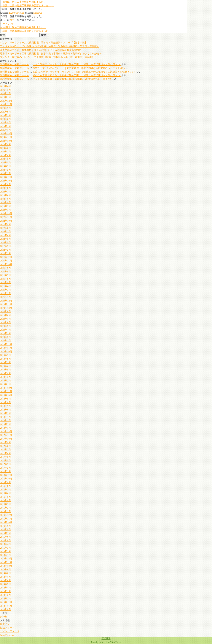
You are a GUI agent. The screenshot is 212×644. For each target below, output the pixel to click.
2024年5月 (5, 159)
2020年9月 (5, 311)
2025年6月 (5, 119)
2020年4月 (5, 330)
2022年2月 (5, 250)
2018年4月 (5, 417)
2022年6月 (5, 235)
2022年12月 (6, 213)
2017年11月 (6, 435)
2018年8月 (5, 402)
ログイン (5, 624)
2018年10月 (6, 395)
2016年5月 (5, 497)
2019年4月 (5, 373)
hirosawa (38, 13)
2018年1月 (5, 428)
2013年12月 (6, 602)
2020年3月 (5, 333)
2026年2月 (5, 93)
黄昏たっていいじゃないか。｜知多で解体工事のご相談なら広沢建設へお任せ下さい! (79, 68)
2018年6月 (5, 410)
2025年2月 (5, 126)
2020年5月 (5, 326)
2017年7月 (5, 450)
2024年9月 (5, 144)
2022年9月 (5, 224)
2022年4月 (5, 243)
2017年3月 (5, 464)
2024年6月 (5, 155)
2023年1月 (5, 210)
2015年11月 (6, 519)
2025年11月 (6, 104)
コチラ (13, 20)
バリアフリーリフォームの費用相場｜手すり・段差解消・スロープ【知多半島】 (44, 43)
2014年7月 (5, 577)
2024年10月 (6, 141)
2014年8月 (5, 573)
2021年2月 (5, 293)
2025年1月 (5, 130)
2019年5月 (5, 370)
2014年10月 (6, 566)
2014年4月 (5, 588)
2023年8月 (5, 188)
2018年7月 (5, 406)
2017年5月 (5, 457)
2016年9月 (5, 482)
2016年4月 (5, 500)
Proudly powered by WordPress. (106, 642)
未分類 (4, 617)
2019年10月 (6, 352)
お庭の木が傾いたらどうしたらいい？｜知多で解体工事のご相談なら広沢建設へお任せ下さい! (84, 72)
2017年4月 (5, 461)
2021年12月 (6, 257)
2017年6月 (5, 453)
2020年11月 (6, 304)
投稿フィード (7, 628)
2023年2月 (5, 206)
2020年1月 (5, 341)
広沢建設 (106, 638)
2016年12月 (6, 475)
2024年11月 (6, 137)
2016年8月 (5, 486)
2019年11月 (6, 348)
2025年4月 (5, 123)
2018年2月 (5, 424)
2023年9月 (5, 184)
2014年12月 (6, 559)
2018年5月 (5, 413)
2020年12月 (6, 301)
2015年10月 (6, 522)
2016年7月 (5, 490)
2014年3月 (5, 591)
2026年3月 (5, 90)
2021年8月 (5, 272)
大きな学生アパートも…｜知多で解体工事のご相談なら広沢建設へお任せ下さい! (77, 64)
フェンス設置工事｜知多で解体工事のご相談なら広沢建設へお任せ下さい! (73, 79)
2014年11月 (6, 562)
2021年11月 (6, 261)
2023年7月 (5, 192)
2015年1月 (5, 555)
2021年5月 (5, 282)
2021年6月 (5, 279)
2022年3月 (5, 246)
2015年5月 (5, 540)
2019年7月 (5, 362)
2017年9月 (5, 442)
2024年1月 (5, 173)
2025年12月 (6, 101)
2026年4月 (5, 86)
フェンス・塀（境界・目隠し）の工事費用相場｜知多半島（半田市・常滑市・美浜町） (47, 57)
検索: (3, 35)
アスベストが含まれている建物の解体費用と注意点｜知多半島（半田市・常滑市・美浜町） (50, 46)
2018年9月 (5, 399)
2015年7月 (5, 533)
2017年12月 (6, 431)
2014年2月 (5, 595)
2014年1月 (5, 599)
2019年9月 (5, 355)
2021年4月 (5, 286)
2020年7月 (5, 319)
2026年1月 (5, 97)
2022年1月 (5, 253)
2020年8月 (5, 315)
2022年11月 (6, 217)
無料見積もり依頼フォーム (15, 64)
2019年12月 (6, 344)
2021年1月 (5, 297)
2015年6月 (5, 537)
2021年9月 (5, 268)
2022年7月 (5, 232)
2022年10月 (6, 221)
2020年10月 (6, 308)
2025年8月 (5, 112)
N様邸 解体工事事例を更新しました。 (23, 2)
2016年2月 (5, 508)
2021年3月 (5, 290)
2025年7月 (5, 115)
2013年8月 (5, 609)
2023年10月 (6, 181)
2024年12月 (6, 134)
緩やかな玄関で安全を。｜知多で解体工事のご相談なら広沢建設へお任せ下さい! (77, 75)
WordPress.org (7, 635)
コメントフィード (10, 631)
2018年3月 (5, 420)
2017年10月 (6, 439)
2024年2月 (5, 170)
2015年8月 (5, 529)
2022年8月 (5, 228)
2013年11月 (6, 606)
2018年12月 (6, 388)
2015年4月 (5, 544)
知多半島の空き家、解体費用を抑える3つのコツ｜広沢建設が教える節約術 (41, 50)
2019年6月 (5, 366)
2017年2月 (5, 468)
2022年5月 (5, 239)
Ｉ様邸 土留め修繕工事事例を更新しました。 (27, 5)
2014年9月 (5, 570)
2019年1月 (5, 384)
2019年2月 (5, 381)
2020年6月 (5, 322)
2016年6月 (5, 493)
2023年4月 (5, 202)
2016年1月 (5, 511)
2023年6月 (5, 195)
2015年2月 (5, 551)
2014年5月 (5, 584)
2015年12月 (6, 515)
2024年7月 (5, 152)
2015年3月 (5, 548)
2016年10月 (6, 479)
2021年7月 (5, 275)
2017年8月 (5, 446)
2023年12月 (6, 177)
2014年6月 (5, 580)
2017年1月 (5, 471)
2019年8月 (5, 359)
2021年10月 (6, 264)
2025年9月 (5, 108)
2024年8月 (5, 148)
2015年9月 (5, 526)
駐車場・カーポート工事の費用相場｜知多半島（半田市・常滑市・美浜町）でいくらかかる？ (51, 54)
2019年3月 (5, 377)
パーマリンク (7, 24)
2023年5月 (5, 199)
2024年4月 (5, 163)
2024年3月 (5, 166)
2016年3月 (5, 504)
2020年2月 (5, 337)
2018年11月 (6, 391)
